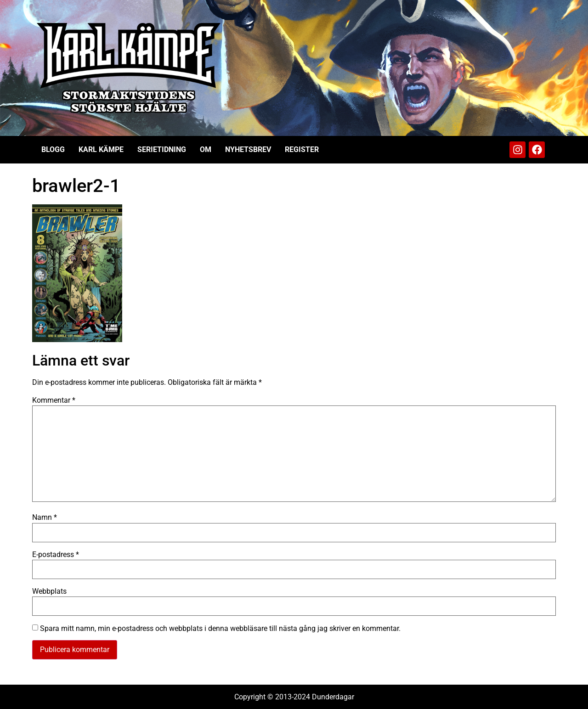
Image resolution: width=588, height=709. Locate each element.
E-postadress (56, 555)
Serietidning (162, 149)
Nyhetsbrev (248, 149)
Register (302, 149)
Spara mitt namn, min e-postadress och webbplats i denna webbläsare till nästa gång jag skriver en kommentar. (220, 629)
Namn (45, 518)
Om (206, 149)
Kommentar (54, 400)
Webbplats (49, 591)
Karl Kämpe (101, 149)
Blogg (53, 149)
